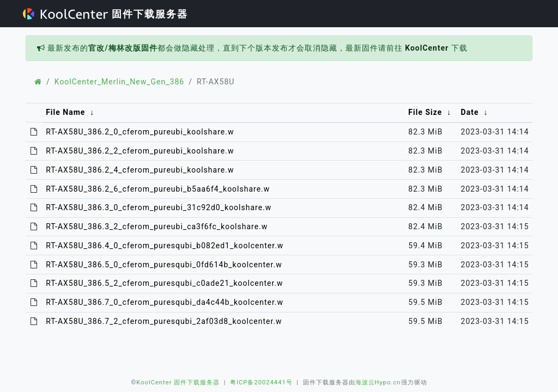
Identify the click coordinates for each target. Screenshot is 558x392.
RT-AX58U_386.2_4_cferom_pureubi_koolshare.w (140, 170)
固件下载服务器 (105, 14)
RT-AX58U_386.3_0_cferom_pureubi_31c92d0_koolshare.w (159, 207)
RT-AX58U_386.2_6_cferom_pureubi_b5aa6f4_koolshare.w (158, 189)
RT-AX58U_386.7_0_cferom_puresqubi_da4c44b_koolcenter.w (165, 302)
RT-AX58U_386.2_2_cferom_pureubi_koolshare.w (140, 151)
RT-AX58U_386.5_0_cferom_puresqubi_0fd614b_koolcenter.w (164, 265)
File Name (65, 112)
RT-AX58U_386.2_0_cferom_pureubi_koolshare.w (140, 132)
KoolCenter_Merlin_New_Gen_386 (119, 82)
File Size (425, 112)
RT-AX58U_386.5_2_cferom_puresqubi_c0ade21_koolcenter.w (164, 283)
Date (470, 112)
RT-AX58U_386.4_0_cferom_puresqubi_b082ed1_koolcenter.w (165, 246)
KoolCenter (427, 48)
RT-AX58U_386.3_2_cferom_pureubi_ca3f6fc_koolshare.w (157, 226)
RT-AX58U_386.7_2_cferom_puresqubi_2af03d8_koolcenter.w (164, 321)
